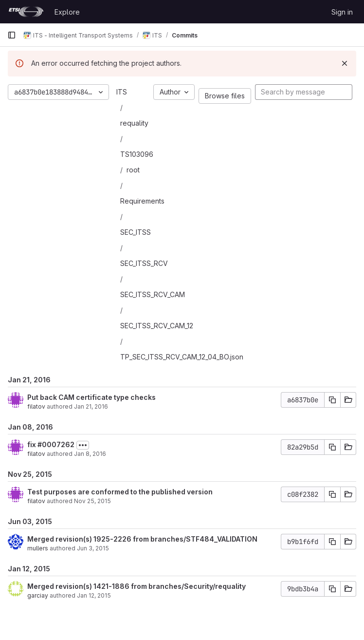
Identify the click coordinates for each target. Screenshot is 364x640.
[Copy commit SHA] (332, 400)
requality (134, 123)
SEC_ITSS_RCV (144, 263)
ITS (122, 92)
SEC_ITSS (136, 232)
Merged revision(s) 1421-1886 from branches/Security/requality (136, 586)
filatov (36, 406)
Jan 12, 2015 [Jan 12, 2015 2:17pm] (94, 595)
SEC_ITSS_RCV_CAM (153, 294)
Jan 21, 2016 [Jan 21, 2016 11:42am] (91, 406)
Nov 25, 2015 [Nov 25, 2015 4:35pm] (92, 501)
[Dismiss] (345, 63)
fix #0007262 (51, 444)
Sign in (342, 12)
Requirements (142, 201)
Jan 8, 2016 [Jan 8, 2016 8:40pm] (90, 454)
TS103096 (137, 154)
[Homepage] (26, 12)
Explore (67, 12)
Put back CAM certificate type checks (91, 397)
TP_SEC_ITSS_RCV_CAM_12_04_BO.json (182, 357)
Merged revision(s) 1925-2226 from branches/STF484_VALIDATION (142, 539)
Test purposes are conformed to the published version (120, 492)
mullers (38, 548)
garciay (38, 595)
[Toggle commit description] (83, 445)
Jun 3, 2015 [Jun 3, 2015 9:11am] (93, 548)
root (133, 170)
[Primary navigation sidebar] (12, 35)
